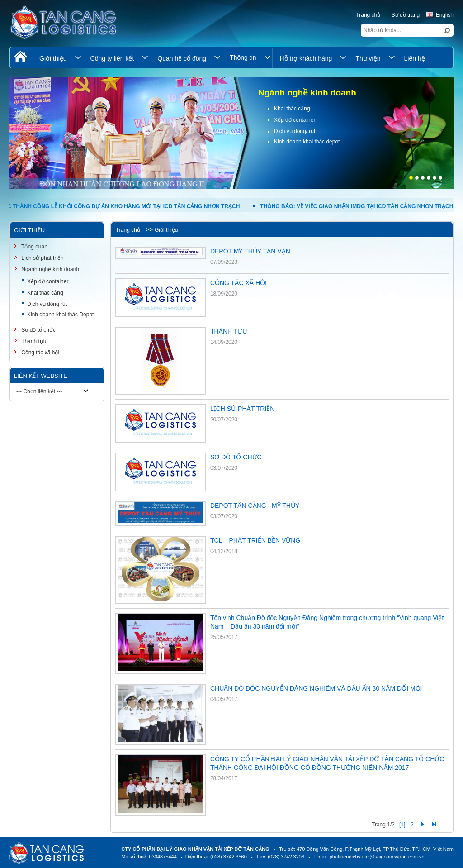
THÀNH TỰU (229, 331)
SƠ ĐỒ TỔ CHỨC (236, 457)
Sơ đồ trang (406, 15)
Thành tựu (33, 341)
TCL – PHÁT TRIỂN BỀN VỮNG (255, 540)
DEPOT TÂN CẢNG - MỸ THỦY (255, 506)
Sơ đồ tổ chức (38, 330)
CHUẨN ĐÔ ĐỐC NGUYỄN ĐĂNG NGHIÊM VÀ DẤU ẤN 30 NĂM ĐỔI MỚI (316, 688)
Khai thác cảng (45, 293)
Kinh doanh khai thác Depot (60, 315)
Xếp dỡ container (48, 281)
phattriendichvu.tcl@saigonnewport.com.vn (377, 857)
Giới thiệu (166, 230)
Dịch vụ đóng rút (47, 304)
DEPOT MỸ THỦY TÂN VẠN (250, 251)
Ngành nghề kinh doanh (50, 269)
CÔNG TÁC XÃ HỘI (239, 283)
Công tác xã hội (40, 353)
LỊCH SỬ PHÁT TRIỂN (243, 409)
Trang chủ (368, 15)
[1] (402, 825)
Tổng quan (34, 247)
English (440, 15)
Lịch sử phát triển (42, 258)
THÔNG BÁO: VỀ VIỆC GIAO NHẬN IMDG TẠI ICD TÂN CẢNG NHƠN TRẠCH (359, 206)
